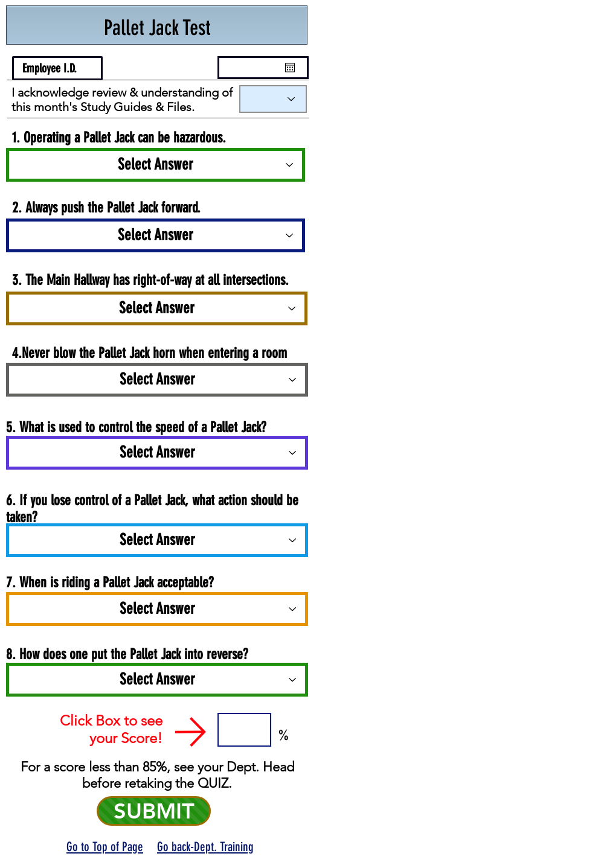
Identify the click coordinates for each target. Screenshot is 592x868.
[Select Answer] (156, 235)
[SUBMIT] (154, 811)
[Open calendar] (290, 68)
